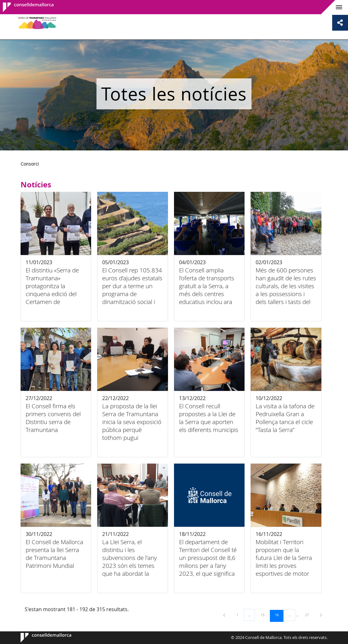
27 (309, 615)
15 (265, 615)
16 (279, 615)
